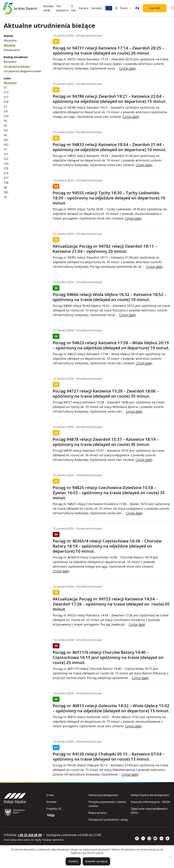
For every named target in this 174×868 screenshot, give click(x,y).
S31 (6, 111)
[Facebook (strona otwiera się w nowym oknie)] (137, 838)
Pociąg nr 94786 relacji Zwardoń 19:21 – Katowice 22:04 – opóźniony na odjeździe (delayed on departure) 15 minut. (110, 99)
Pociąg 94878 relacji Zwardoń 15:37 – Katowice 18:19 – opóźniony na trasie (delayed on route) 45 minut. (106, 442)
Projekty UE (54, 809)
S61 (6, 140)
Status (8, 36)
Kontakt (96, 8)
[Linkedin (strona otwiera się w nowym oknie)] (161, 838)
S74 (6, 164)
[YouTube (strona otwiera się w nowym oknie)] (155, 838)
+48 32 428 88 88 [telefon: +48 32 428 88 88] (30, 835)
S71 (6, 154)
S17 (6, 97)
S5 (5, 126)
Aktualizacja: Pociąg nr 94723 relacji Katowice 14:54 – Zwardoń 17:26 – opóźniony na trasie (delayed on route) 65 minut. (111, 604)
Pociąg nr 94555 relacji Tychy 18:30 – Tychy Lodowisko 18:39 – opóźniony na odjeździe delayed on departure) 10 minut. (109, 198)
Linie (7, 78)
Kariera (84, 8)
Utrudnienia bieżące (17, 66)
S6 (5, 135)
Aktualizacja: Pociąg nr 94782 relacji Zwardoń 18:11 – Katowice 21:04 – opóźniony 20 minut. (105, 249)
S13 (6, 92)
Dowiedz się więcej (96, 861)
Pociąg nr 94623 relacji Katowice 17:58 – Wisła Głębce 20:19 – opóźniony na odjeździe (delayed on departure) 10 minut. (111, 345)
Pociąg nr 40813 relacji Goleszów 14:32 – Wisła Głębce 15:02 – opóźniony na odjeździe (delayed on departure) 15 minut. (111, 708)
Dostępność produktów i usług (108, 820)
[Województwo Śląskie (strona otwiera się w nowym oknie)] (15, 812)
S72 (6, 159)
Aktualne (10, 45)
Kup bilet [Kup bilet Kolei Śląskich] (155, 8)
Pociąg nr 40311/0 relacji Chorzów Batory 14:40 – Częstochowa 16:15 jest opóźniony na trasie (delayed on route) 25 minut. (108, 657)
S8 (5, 188)
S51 (6, 130)
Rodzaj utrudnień (15, 57)
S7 (5, 149)
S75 (6, 168)
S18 (6, 102)
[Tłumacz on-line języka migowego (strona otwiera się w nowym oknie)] (137, 8)
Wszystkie (10, 40)
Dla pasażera (62, 8)
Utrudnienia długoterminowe (22, 71)
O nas (73, 8)
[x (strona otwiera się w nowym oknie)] (143, 838)
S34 (6, 116)
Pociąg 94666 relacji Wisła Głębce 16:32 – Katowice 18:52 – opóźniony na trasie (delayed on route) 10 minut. (110, 297)
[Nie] (170, 857)
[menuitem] (126, 8)
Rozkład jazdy (48, 8)
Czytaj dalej (127, 68)
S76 (6, 173)
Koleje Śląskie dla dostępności (150, 795)
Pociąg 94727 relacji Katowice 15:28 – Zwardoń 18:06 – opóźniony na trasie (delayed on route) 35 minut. (106, 394)
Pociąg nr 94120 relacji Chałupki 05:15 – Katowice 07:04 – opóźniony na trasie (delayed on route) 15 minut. (109, 756)
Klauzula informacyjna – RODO (151, 802)
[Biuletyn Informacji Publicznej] (66, 815)
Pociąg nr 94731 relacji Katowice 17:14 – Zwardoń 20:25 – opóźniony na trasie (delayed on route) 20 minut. (108, 50)
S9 (5, 197)
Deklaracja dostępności (103, 795)
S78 (6, 183)
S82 (6, 192)
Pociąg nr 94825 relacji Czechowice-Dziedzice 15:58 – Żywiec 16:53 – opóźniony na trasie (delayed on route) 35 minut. (109, 493)
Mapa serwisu (98, 813)
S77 (6, 178)
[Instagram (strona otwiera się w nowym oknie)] (149, 838)
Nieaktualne (12, 50)
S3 (5, 107)
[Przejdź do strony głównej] (20, 8)
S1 (5, 88)
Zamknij (73, 861)
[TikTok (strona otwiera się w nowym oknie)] (168, 838)
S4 (5, 121)
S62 (6, 145)
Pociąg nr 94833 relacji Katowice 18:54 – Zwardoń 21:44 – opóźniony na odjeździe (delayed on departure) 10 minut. (110, 147)
